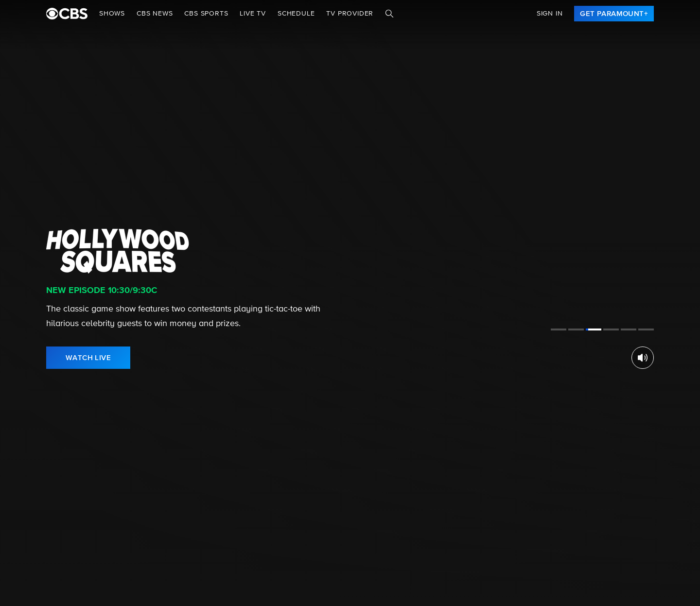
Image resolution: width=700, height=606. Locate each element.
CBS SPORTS (206, 14)
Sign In (550, 14)
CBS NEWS (155, 14)
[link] (614, 14)
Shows (112, 14)
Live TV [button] (253, 14)
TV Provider (350, 14)
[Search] (389, 14)
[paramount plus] (67, 14)
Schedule (296, 14)
